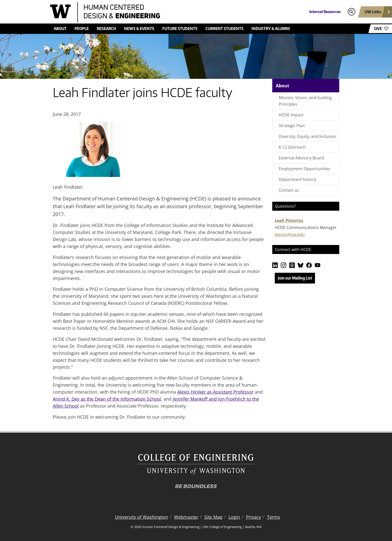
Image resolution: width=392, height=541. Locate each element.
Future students (180, 29)
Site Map (213, 517)
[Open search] (351, 12)
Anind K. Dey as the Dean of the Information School (107, 399)
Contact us (289, 190)
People (82, 29)
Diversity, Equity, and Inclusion (307, 136)
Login (234, 517)
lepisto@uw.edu (290, 234)
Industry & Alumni (271, 29)
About (60, 29)
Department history (297, 179)
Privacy (253, 517)
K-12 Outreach (292, 147)
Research (106, 29)
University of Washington (141, 517)
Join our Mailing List (295, 278)
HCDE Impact (291, 115)
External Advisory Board (301, 158)
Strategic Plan (292, 126)
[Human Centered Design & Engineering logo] (159, 12)
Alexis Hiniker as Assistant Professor (215, 392)
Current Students (224, 29)
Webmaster (186, 517)
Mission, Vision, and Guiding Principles (305, 101)
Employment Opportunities (304, 169)
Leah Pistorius (289, 220)
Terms (274, 517)
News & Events (139, 29)
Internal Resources (325, 12)
